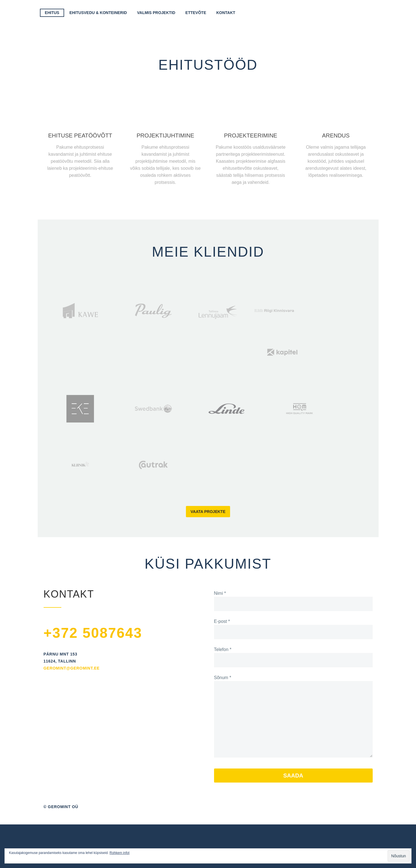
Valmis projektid (156, 13)
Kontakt (226, 13)
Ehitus (52, 13)
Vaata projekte (208, 512)
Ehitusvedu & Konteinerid (98, 13)
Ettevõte (196, 13)
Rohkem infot (120, 853)
